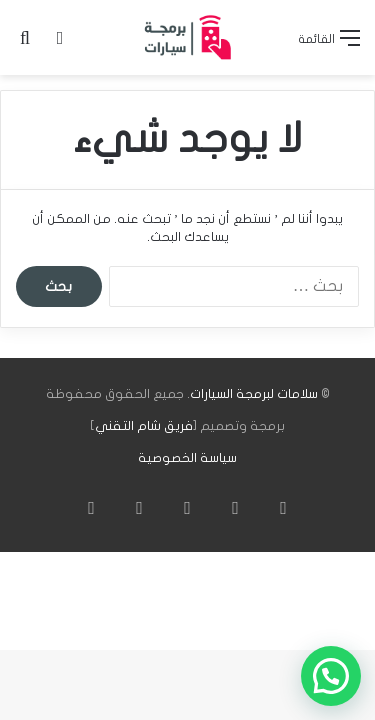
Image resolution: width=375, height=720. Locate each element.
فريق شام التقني (144, 426)
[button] (331, 676)
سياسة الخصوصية (187, 458)
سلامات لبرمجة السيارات (254, 394)
